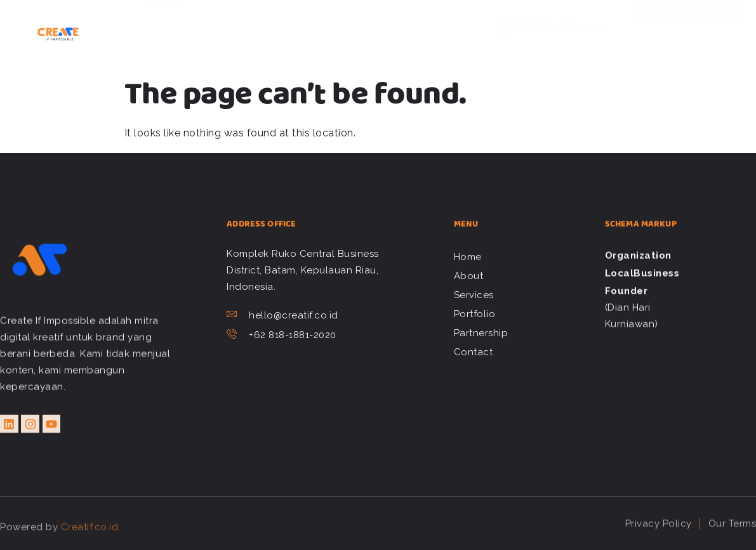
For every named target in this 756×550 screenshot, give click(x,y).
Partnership (408, 15)
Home (159, 15)
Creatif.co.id (90, 535)
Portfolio (335, 15)
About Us (212, 15)
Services (272, 15)
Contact (166, 41)
